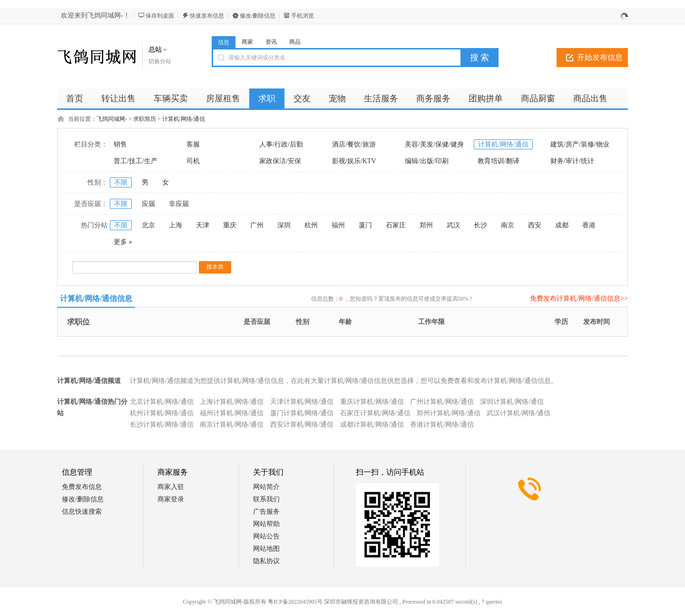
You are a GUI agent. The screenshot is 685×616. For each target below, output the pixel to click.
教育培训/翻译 (499, 161)
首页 (75, 98)
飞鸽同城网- (112, 119)
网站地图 (266, 549)
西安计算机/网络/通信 (302, 425)
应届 (148, 204)
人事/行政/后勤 (281, 144)
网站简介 (266, 487)
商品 (295, 42)
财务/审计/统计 (572, 161)
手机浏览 (303, 16)
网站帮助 (266, 524)
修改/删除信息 (258, 16)
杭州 (311, 225)
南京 (508, 225)
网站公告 (266, 536)
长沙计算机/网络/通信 (162, 425)
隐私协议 (266, 561)
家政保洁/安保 (280, 161)
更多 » (123, 242)
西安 (535, 225)
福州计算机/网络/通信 (232, 413)
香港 (589, 225)
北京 (148, 225)
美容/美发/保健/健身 (434, 144)
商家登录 (171, 499)
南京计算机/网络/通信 (232, 425)
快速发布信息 (207, 16)
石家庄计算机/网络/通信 (375, 413)
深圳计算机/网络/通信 (512, 402)
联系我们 (266, 499)
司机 (193, 161)
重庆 (230, 225)
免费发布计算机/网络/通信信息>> (579, 298)
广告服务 (266, 512)
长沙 (480, 225)
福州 (338, 225)
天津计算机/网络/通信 (302, 402)
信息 (224, 42)
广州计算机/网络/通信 (442, 402)
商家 (247, 42)
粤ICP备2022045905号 (295, 602)
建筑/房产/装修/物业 (580, 144)
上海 (176, 225)
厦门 (365, 225)
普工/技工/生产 (136, 161)
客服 (193, 144)
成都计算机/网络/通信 (372, 425)
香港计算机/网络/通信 (442, 425)
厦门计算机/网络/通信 (302, 413)
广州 (257, 225)
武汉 (453, 225)
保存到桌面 (160, 16)
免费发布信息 (82, 487)
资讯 (271, 42)
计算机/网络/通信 (184, 119)
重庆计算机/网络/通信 (372, 402)
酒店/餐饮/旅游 (354, 144)
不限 (121, 182)
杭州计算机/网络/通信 (162, 413)
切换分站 (160, 61)
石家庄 (396, 225)
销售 (120, 144)
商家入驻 (171, 487)
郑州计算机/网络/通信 (449, 413)
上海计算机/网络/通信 (232, 402)
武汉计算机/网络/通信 (519, 413)
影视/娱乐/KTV (354, 161)
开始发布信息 (600, 57)
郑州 (426, 225)
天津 (203, 225)
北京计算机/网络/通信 (162, 402)
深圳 (284, 225)
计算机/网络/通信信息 (96, 298)
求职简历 (145, 119)
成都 (562, 225)
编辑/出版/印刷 (427, 161)
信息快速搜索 (82, 512)
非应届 (179, 204)
